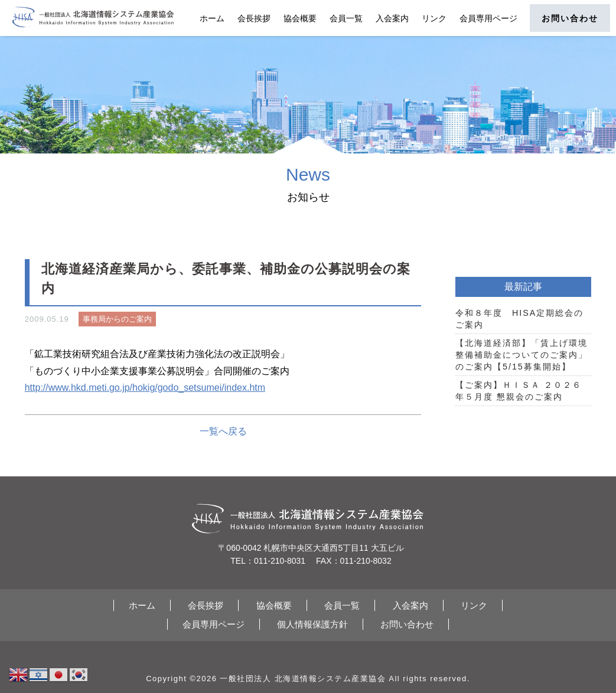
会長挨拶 (254, 18)
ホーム (212, 18)
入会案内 (392, 18)
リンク (434, 18)
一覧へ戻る (223, 431)
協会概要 (300, 18)
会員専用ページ (488, 18)
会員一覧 (346, 18)
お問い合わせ (570, 18)
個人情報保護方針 (312, 624)
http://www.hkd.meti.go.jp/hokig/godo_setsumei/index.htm (145, 388)
